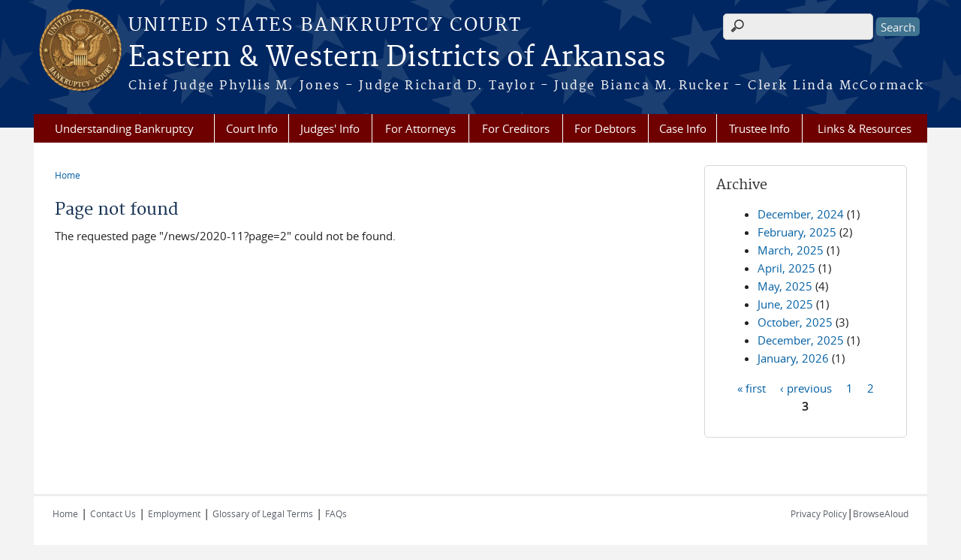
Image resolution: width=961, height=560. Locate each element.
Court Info (252, 128)
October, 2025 (795, 322)
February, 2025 (797, 232)
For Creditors (516, 128)
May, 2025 (785, 286)
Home (68, 175)
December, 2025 (801, 340)
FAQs (336, 513)
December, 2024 (801, 214)
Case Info (683, 128)
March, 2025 (791, 250)
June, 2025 (785, 304)
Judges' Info (330, 128)
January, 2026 (793, 358)
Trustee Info (759, 128)
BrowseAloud (881, 513)
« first (752, 387)
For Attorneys (420, 128)
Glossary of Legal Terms (263, 513)
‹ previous (806, 387)
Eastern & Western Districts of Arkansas (397, 58)
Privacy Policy (819, 513)
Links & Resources (865, 128)
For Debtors (605, 128)
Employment (174, 513)
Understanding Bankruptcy (124, 128)
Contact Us (113, 513)
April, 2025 (786, 268)
